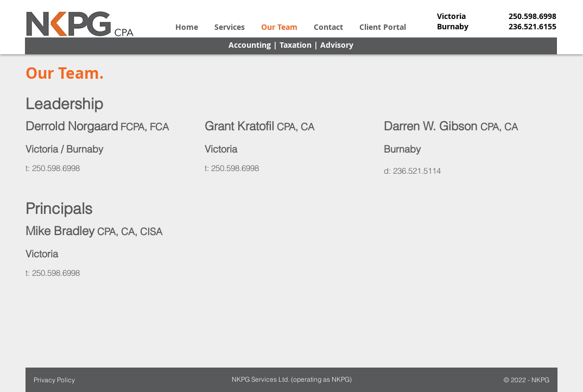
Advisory (337, 45)
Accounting (250, 45)
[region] (112, 151)
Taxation (296, 45)
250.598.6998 (56, 168)
